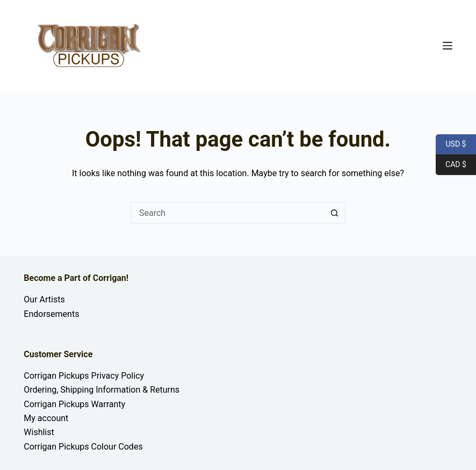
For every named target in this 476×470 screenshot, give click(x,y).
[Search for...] (227, 213)
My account (46, 418)
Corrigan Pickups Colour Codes (83, 447)
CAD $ (451, 165)
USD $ (451, 144)
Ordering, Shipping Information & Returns (102, 390)
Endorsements (51, 314)
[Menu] (448, 46)
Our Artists (44, 299)
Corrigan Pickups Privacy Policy (84, 376)
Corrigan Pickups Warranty (74, 404)
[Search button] (335, 213)
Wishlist (39, 432)
